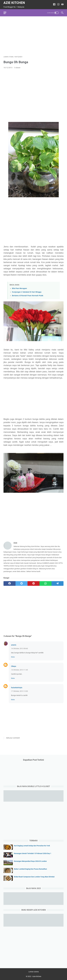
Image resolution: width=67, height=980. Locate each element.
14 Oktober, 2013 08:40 (19, 649)
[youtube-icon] (62, 5)
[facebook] (9, 583)
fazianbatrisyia (17, 688)
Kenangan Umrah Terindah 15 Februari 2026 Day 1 (33, 853)
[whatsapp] (46, 583)
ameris (14, 645)
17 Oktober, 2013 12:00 (19, 691)
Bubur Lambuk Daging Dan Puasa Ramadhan (30, 869)
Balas (13, 657)
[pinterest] (33, 583)
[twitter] (21, 583)
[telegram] (58, 583)
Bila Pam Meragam (19, 288)
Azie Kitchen (14, 3)
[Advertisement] (33, 36)
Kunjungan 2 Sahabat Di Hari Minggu (27, 292)
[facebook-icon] (54, 5)
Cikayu (14, 666)
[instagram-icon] (58, 5)
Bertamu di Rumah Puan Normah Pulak (28, 296)
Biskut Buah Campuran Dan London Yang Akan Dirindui (34, 877)
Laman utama (34, 972)
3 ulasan (17, 68)
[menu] (6, 13)
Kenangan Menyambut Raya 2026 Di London (30, 861)
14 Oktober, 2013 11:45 (19, 670)
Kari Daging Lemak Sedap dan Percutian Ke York (32, 846)
